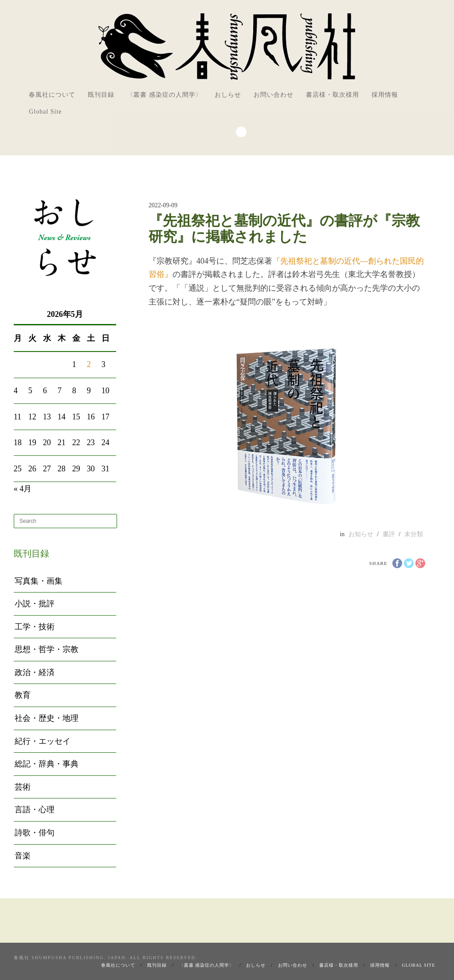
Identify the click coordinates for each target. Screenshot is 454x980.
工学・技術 (35, 627)
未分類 (414, 534)
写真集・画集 (39, 581)
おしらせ (228, 95)
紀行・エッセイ (43, 741)
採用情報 (385, 95)
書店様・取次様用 (333, 95)
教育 (23, 695)
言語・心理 (35, 810)
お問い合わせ (274, 95)
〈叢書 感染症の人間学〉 (164, 95)
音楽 (23, 856)
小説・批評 (35, 604)
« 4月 (23, 489)
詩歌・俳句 (35, 833)
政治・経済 (35, 672)
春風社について (52, 95)
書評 (389, 534)
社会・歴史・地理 (47, 718)
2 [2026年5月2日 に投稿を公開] (89, 364)
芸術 (23, 787)
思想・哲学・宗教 (47, 649)
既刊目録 (101, 95)
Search (241, 132)
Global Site (45, 112)
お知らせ (361, 534)
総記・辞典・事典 (47, 764)
